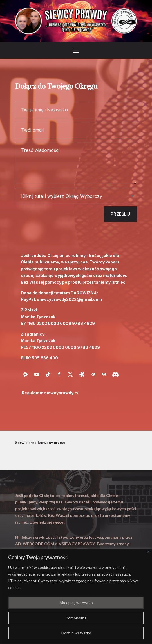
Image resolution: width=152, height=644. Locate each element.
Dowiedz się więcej (47, 522)
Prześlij (120, 214)
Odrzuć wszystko (76, 633)
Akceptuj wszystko (76, 603)
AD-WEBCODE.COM (35, 544)
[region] (76, 596)
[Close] (148, 552)
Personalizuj (76, 618)
